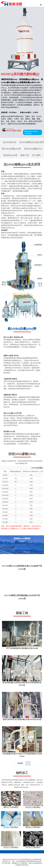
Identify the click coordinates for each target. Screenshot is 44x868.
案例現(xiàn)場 (10, 155)
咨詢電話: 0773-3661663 (19, 863)
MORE (20, 763)
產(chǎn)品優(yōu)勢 (11, 149)
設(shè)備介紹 (10, 142)
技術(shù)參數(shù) (33, 149)
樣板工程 (25, 155)
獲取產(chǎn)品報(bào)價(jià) (31, 132)
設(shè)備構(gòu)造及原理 (32, 142)
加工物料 (36, 155)
